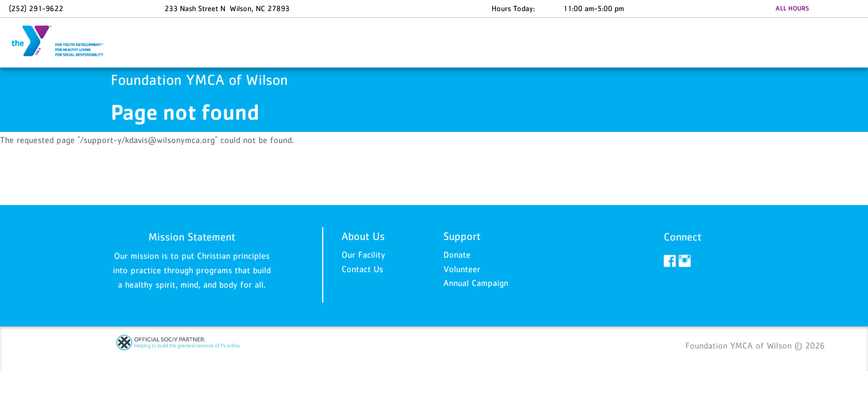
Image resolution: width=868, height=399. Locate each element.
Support (462, 236)
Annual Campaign (476, 283)
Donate (457, 254)
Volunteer (462, 269)
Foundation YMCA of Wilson (64, 42)
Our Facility (363, 254)
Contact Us (362, 269)
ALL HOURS (792, 8)
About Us (363, 236)
